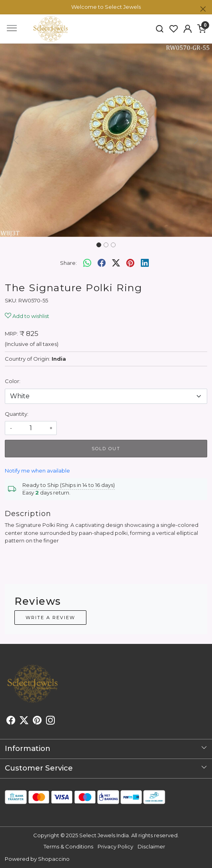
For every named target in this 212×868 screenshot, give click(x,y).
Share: (68, 263)
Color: (13, 381)
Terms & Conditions (68, 846)
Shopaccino (54, 859)
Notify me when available (37, 471)
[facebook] (102, 263)
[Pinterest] (37, 721)
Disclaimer (151, 846)
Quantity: (17, 414)
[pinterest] (130, 263)
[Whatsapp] (87, 263)
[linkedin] (145, 263)
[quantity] (31, 428)
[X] (24, 721)
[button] (187, 29)
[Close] (203, 9)
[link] (160, 29)
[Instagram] (50, 721)
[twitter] (116, 263)
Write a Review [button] (50, 618)
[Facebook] (11, 721)
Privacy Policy (115, 846)
